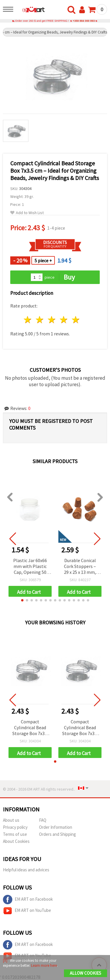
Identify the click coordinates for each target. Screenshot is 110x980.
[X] (5, 960)
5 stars (76, 320)
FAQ (43, 820)
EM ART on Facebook (28, 900)
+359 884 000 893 (84, 21)
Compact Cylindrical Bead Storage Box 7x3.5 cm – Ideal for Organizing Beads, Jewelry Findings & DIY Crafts (30, 728)
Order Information (56, 827)
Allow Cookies (86, 973)
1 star (28, 320)
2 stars (40, 320)
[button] (22, 600)
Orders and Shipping (57, 834)
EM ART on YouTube (27, 911)
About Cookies (16, 841)
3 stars (52, 320)
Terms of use (15, 834)
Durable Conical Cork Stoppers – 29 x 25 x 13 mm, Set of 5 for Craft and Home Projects (80, 567)
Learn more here (44, 965)
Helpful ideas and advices (26, 870)
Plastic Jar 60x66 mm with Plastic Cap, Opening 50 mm (30, 567)
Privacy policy (15, 827)
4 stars (64, 320)
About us (11, 820)
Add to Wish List (27, 213)
